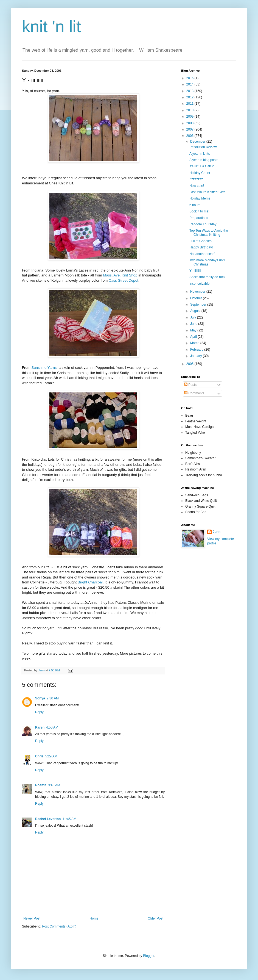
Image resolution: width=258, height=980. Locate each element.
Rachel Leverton (48, 819)
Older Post (155, 918)
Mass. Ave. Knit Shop (120, 275)
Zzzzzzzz (196, 179)
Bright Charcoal (90, 582)
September (199, 304)
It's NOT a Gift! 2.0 (203, 166)
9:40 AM (54, 785)
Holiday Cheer (200, 173)
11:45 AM (69, 819)
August (196, 311)
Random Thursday (203, 224)
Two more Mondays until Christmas (207, 262)
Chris (39, 756)
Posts (190, 385)
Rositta (41, 785)
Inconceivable (199, 284)
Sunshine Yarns (44, 368)
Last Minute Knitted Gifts (207, 192)
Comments (194, 393)
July (194, 317)
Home (94, 918)
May (194, 330)
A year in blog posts (204, 160)
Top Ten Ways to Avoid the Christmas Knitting (209, 232)
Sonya (40, 698)
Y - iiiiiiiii (195, 271)
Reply (39, 712)
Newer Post (32, 918)
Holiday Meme (200, 198)
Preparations (199, 218)
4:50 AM (52, 727)
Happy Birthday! (201, 247)
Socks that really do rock (207, 277)
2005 (190, 364)
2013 (190, 91)
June (194, 324)
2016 (190, 78)
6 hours (195, 205)
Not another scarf (202, 254)
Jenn (217, 532)
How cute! (197, 186)
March (195, 343)
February (197, 350)
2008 (190, 123)
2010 (190, 110)
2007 (190, 129)
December (198, 142)
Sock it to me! (199, 211)
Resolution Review (203, 147)
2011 (190, 104)
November (198, 292)
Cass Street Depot (124, 280)
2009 (190, 117)
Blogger (149, 956)
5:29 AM (51, 756)
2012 (190, 97)
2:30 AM (53, 698)
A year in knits (200, 154)
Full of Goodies (200, 241)
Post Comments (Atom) (59, 926)
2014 (190, 84)
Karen (40, 727)
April (194, 337)
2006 (190, 136)
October (197, 298)
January (197, 356)
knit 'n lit (51, 27)
